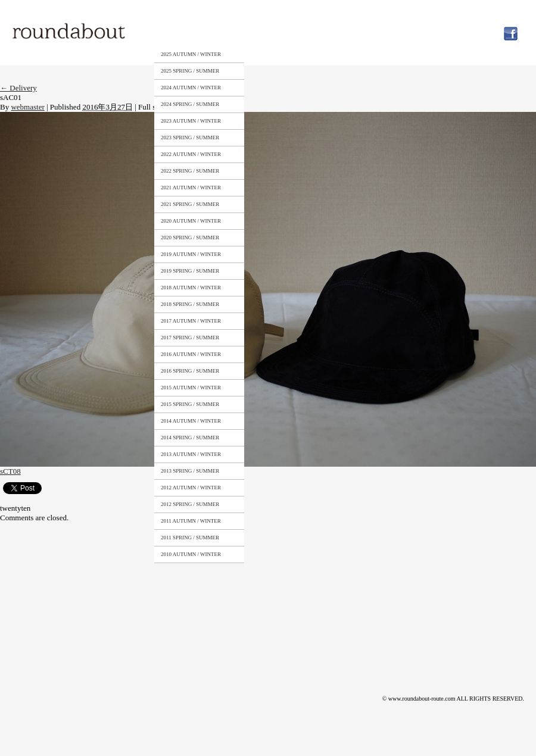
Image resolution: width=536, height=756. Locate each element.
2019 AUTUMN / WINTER (191, 254)
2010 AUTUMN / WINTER (191, 554)
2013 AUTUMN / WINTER (191, 454)
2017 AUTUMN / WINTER (191, 321)
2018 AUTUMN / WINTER (191, 288)
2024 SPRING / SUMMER (190, 104)
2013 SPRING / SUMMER (190, 471)
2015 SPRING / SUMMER (190, 404)
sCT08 (10, 471)
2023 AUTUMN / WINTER (191, 121)
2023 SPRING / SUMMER (190, 138)
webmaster (27, 107)
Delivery (18, 88)
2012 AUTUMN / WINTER (191, 488)
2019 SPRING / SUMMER (190, 271)
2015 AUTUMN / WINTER (191, 388)
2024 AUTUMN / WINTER (191, 88)
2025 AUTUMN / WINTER (191, 54)
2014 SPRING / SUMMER (190, 438)
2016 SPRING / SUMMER (190, 371)
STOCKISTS (305, 32)
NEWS (415, 32)
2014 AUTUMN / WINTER (191, 421)
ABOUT (253, 32)
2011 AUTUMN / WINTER (191, 521)
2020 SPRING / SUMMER (190, 238)
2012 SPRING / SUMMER (190, 504)
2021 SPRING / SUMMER (190, 204)
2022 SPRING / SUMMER (190, 171)
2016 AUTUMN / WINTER (191, 354)
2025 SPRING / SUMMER (190, 71)
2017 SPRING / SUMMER (190, 338)
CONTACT (362, 32)
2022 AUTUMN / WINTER (191, 154)
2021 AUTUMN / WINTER (191, 188)
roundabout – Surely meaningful (70, 32)
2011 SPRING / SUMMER (190, 538)
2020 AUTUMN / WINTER (191, 221)
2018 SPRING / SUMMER (190, 304)
